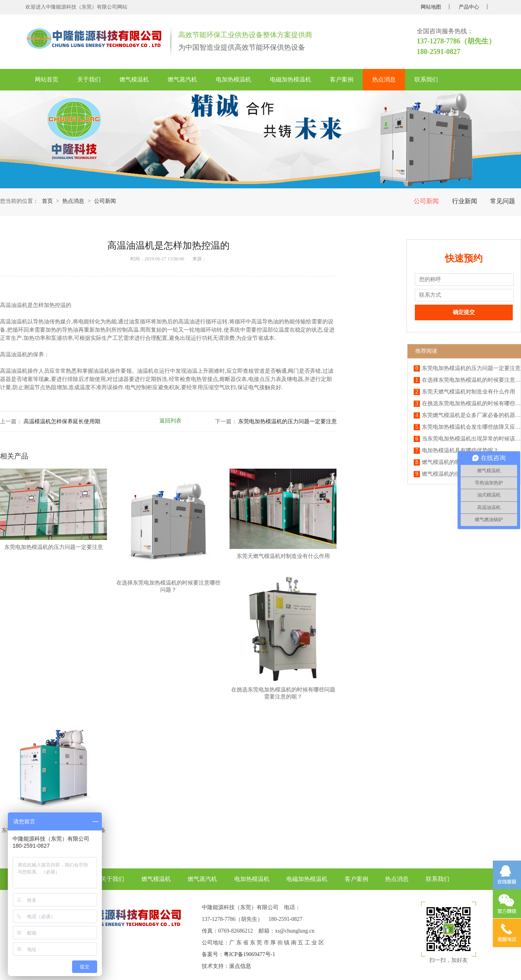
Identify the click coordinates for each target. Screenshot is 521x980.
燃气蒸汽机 (182, 79)
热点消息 (384, 79)
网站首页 (47, 79)
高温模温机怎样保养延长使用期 (62, 421)
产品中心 (469, 7)
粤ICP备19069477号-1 (249, 954)
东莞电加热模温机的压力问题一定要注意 (288, 421)
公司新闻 (426, 201)
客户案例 (342, 79)
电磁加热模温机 (290, 79)
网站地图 (431, 7)
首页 (47, 201)
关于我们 (89, 79)
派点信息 (240, 966)
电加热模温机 (233, 79)
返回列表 (170, 421)
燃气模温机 (134, 79)
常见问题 (503, 201)
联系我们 (426, 79)
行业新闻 (465, 201)
